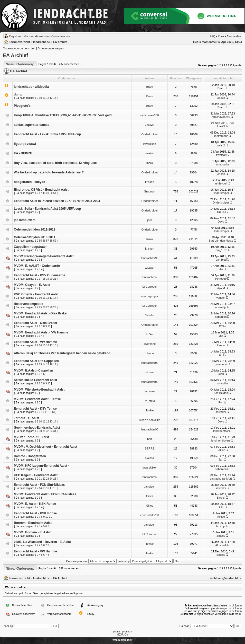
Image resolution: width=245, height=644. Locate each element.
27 (48, 307)
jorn (149, 220)
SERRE (150, 448)
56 (44, 241)
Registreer (15, 36)
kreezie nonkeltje (150, 420)
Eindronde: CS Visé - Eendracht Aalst (41, 190)
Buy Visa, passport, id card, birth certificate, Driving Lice (55, 163)
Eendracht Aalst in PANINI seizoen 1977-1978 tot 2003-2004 (57, 201)
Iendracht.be (41, 42)
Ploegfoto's (22, 106)
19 (48, 279)
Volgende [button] (236, 65)
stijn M (221, 288)
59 (55, 241)
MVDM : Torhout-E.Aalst (31, 437)
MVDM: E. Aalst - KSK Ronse (35, 504)
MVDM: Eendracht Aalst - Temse (37, 399)
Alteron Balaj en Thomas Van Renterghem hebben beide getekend (62, 353)
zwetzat (221, 155)
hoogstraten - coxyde (29, 182)
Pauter (221, 345)
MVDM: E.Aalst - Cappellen (34, 370)
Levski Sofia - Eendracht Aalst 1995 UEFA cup (47, 209)
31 (44, 431)
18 (44, 279)
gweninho (150, 344)
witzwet (150, 268)
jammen (150, 391)
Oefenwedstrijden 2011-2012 (35, 230)
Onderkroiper (150, 134)
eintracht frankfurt (221, 479)
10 (40, 98)
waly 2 (221, 145)
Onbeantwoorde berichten (19, 48)
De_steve (149, 401)
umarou (150, 163)
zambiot (221, 260)
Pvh (221, 402)
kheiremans (221, 136)
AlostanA (221, 545)
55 (40, 241)
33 (51, 431)
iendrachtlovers (221, 440)
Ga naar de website (37, 36)
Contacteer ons (61, 36)
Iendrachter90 (150, 258)
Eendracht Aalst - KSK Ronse (35, 513)
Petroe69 (221, 279)
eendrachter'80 (150, 515)
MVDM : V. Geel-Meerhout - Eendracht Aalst (46, 447)
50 (51, 193)
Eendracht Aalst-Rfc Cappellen (36, 361)
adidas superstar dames (31, 125)
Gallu (221, 507)
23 (48, 479)
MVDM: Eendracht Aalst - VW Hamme (41, 332)
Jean (221, 374)
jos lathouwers (25, 220)
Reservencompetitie (29, 304)
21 (55, 279)
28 (51, 307)
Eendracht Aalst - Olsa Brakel (35, 323)
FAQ (213, 36)
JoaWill (150, 125)
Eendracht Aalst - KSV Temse (35, 409)
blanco (149, 353)
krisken (150, 182)
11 (44, 98)
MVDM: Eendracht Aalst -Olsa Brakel (41, 313)
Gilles (150, 496)
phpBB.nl (127, 632)
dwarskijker (150, 467)
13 (51, 98)
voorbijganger (150, 296)
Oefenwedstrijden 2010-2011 (35, 237)
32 (48, 431)
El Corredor (149, 287)
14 (55, 98)
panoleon (150, 487)
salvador (221, 412)
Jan (221, 460)
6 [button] (229, 65)
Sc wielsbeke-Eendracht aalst (35, 380)
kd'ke (150, 334)
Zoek (221, 36)
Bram (149, 87)
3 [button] (222, 65)
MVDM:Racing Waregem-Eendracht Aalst (44, 256)
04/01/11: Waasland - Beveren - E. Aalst (42, 542)
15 (44, 345)
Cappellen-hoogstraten (31, 247)
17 (40, 279)
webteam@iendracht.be (226, 578)
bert (150, 439)
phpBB (117, 632)
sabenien (221, 317)
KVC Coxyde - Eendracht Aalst (36, 294)
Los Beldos (221, 393)
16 (48, 345)
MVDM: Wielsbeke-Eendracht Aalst (39, 390)
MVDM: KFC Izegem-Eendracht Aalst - (41, 466)
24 (51, 479)
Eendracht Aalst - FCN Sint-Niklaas (39, 485)
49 (48, 193)
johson (221, 174)
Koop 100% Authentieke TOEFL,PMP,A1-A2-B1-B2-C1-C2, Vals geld (63, 115)
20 (51, 279)
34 (55, 431)
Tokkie (150, 410)
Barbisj (221, 498)
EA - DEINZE (23, 153)
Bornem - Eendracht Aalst (33, 523)
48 (44, 193)
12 (48, 98)
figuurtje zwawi (25, 144)
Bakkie (221, 450)
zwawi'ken (150, 144)
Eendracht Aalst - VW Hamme (35, 342)
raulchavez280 (150, 115)
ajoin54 (150, 458)
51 (55, 193)
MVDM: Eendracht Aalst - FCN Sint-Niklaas (45, 494)
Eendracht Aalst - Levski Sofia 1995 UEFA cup (47, 134)
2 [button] (220, 65)
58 (51, 241)
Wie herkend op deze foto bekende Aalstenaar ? (49, 172)
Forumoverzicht (19, 42)
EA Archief (60, 42)
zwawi (150, 239)
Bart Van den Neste (221, 241)
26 (44, 307)
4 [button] (224, 65)
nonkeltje (221, 307)
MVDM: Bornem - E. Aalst (32, 532)
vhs (221, 269)
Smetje (149, 315)
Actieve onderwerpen (51, 48)
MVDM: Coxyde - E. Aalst (32, 285)
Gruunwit (150, 191)
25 (40, 307)
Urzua (221, 212)
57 (48, 241)
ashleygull (221, 183)
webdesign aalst (122, 640)
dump (18, 94)
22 (44, 479)
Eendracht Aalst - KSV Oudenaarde (40, 275)
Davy (221, 222)
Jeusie (221, 98)
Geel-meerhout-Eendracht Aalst (37, 428)
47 (40, 193)
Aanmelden (234, 36)
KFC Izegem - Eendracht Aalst (36, 475)
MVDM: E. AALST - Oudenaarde (37, 266)
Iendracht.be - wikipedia (31, 87)
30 (40, 431)
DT (221, 326)
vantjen (221, 298)
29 (55, 307)
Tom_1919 (221, 250)
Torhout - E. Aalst (27, 418)
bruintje (221, 526)
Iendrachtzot (150, 277)
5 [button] (227, 65)
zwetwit (150, 153)
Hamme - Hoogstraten (30, 456)
